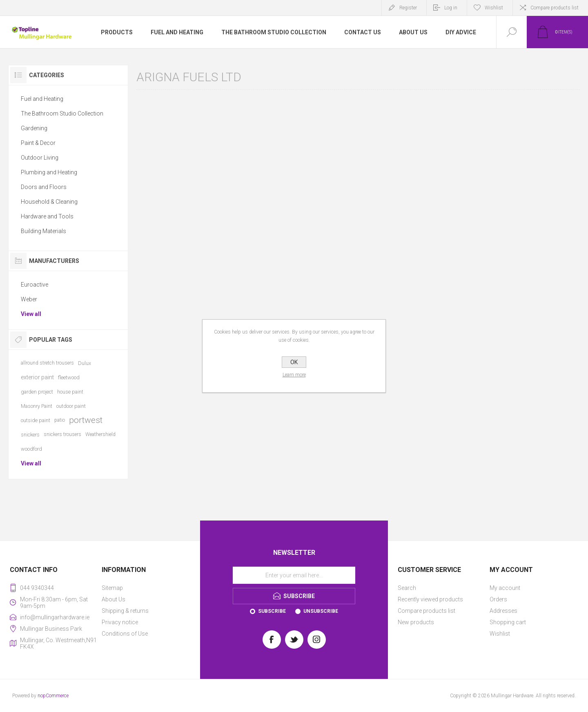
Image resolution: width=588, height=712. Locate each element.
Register (408, 8)
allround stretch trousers (47, 363)
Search (407, 588)
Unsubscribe (321, 611)
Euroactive (35, 285)
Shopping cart (508, 622)
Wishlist (500, 634)
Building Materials (43, 231)
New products (416, 622)
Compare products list (555, 8)
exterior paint (37, 377)
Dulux (85, 363)
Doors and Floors (44, 187)
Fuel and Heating (42, 99)
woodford (31, 449)
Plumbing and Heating (49, 172)
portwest (86, 420)
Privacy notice (120, 622)
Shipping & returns (125, 611)
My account (505, 588)
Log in (451, 8)
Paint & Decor (38, 143)
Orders (498, 599)
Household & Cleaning (49, 202)
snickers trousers (62, 434)
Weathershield (100, 434)
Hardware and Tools (47, 216)
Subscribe (272, 611)
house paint (70, 392)
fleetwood (69, 377)
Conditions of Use (125, 634)
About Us (114, 599)
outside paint (36, 420)
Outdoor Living (40, 158)
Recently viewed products (430, 599)
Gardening (34, 128)
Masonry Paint (37, 406)
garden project (37, 392)
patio (60, 420)
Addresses (503, 611)
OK (294, 362)
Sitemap (112, 588)
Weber (29, 299)
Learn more (294, 375)
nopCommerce (53, 696)
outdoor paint (71, 406)
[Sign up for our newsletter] (294, 575)
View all (31, 314)
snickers (30, 435)
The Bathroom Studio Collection (62, 113)
